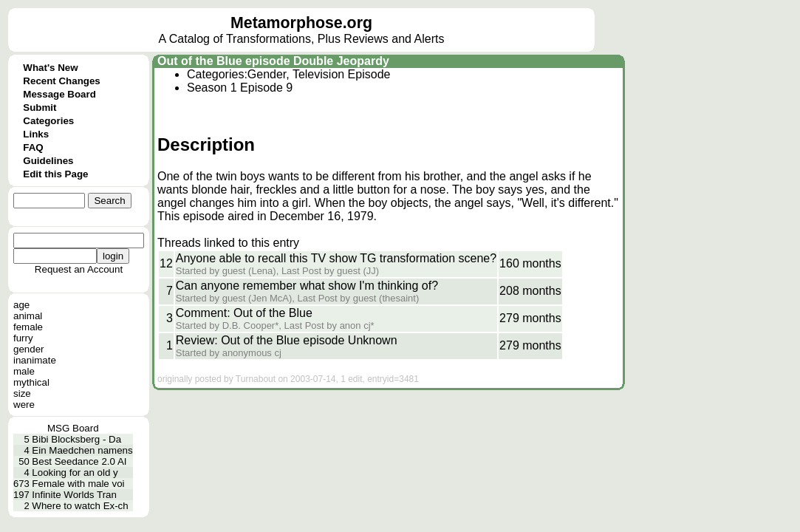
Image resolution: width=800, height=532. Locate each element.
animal (28, 316)
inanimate (35, 360)
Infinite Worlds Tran (74, 495)
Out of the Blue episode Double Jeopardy (273, 61)
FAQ (33, 147)
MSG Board (73, 428)
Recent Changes (61, 81)
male (24, 371)
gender (29, 349)
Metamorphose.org (301, 23)
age (21, 305)
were (24, 405)
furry (23, 338)
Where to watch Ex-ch (80, 506)
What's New (50, 68)
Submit (40, 108)
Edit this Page (55, 174)
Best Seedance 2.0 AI (79, 461)
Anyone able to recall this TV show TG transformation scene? (336, 258)
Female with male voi (78, 484)
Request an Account (79, 269)
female (28, 327)
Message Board (59, 94)
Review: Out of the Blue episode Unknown (287, 340)
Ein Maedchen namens (82, 450)
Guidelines (48, 161)
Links (36, 134)
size (22, 393)
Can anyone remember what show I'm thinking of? (307, 286)
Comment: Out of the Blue (244, 313)
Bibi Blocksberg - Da (76, 439)
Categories (48, 121)
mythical (31, 382)
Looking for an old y (75, 473)
